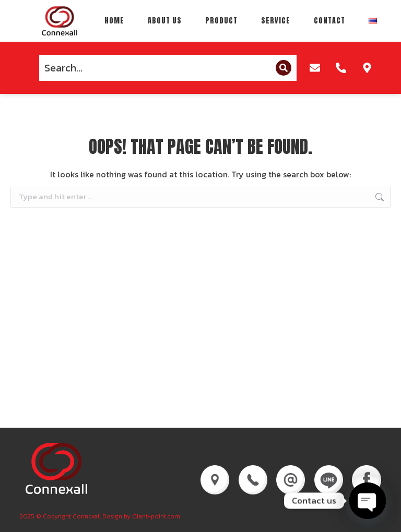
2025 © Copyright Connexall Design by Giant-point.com (100, 516)
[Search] (284, 68)
